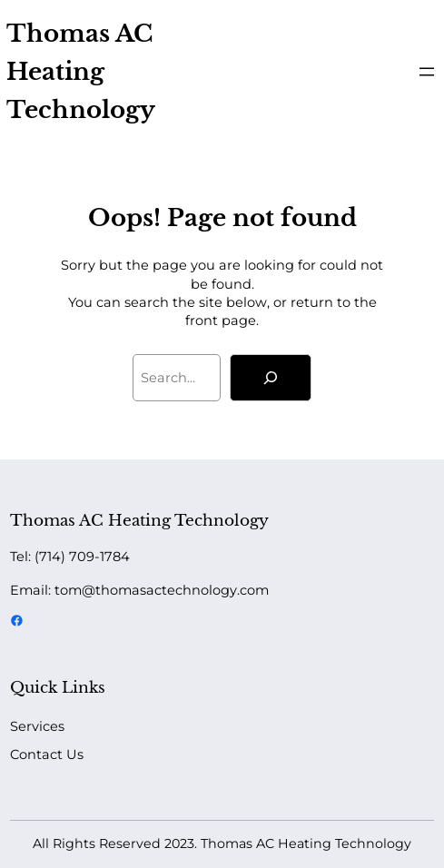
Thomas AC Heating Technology (81, 71)
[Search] (271, 378)
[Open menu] (427, 72)
